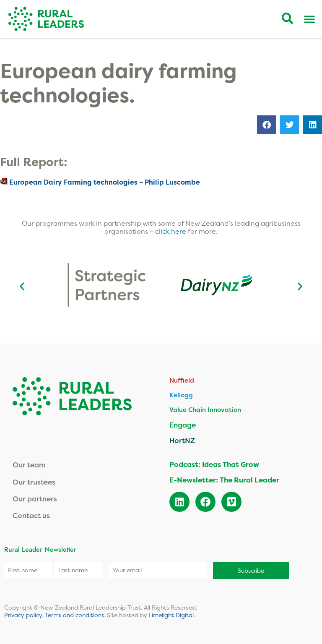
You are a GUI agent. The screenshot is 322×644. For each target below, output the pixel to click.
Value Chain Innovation (205, 410)
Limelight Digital (171, 615)
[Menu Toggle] (309, 19)
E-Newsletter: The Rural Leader (224, 480)
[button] (266, 125)
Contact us (31, 515)
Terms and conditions (74, 615)
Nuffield (182, 380)
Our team (29, 465)
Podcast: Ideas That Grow (214, 464)
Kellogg (181, 395)
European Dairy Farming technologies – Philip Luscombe (105, 182)
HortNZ (182, 440)
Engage (183, 425)
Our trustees (34, 482)
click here (171, 231)
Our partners (35, 499)
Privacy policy (23, 615)
